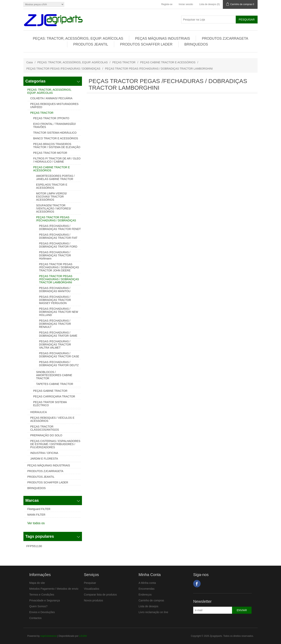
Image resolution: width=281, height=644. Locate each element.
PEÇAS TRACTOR (124, 62)
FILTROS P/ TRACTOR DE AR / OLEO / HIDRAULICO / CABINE (57, 160)
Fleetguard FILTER (39, 509)
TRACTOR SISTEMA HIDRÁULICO (55, 133)
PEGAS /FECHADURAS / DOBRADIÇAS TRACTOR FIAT (58, 236)
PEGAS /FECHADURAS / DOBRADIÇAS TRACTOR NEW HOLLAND (59, 312)
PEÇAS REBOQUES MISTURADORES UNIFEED (54, 106)
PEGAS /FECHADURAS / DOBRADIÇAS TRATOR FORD (58, 245)
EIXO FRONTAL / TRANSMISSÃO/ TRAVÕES (54, 125)
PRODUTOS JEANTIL (91, 44)
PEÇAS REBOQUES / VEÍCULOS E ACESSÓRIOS (52, 419)
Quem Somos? (38, 606)
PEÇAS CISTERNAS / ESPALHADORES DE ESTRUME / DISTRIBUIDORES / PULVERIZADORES (55, 444)
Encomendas (147, 589)
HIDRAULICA (39, 412)
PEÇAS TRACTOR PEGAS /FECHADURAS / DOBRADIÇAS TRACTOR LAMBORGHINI (59, 279)
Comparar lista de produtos (100, 595)
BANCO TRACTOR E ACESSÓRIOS (56, 138)
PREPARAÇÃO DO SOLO (46, 435)
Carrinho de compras (151, 600)
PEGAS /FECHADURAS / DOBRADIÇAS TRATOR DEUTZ (59, 364)
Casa (30, 62)
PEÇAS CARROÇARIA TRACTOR (54, 396)
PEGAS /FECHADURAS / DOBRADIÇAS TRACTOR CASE (59, 355)
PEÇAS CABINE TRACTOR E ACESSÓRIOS (168, 62)
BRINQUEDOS (196, 44)
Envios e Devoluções (42, 612)
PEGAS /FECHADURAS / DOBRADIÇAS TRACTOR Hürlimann (55, 255)
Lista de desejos (148, 606)
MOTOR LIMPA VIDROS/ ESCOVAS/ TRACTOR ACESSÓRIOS (51, 197)
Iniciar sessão (186, 4)
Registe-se (167, 4)
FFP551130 (34, 546)
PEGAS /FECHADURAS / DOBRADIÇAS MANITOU (55, 290)
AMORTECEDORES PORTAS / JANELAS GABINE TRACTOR (55, 177)
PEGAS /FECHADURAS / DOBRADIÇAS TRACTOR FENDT (60, 227)
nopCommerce (49, 636)
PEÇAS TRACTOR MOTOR (50, 153)
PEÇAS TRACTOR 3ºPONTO (51, 118)
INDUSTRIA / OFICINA (44, 453)
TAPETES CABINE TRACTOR (55, 384)
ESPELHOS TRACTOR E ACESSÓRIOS (52, 186)
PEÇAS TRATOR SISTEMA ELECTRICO (50, 404)
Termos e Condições (42, 595)
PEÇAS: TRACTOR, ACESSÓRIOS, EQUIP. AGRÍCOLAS (78, 38)
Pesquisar (90, 583)
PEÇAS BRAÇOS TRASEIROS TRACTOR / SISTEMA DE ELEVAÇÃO (57, 146)
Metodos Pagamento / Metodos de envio (54, 589)
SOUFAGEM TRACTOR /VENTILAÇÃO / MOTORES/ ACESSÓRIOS (54, 208)
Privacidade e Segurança (44, 600)
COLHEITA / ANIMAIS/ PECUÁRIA (51, 98)
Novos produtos (93, 600)
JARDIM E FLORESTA (44, 459)
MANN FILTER (36, 515)
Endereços (145, 595)
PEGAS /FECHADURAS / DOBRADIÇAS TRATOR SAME (58, 334)
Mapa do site (37, 583)
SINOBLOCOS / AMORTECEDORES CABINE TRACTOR (54, 375)
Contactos (35, 618)
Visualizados (92, 589)
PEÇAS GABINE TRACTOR (50, 391)
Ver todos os (36, 523)
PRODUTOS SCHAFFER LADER (146, 44)
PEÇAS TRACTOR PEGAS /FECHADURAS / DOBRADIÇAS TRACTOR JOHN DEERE (59, 267)
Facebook (197, 584)
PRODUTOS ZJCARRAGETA (225, 38)
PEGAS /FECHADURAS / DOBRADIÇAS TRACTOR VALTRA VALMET (55, 344)
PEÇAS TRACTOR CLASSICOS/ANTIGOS (45, 428)
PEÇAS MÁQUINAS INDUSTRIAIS (162, 38)
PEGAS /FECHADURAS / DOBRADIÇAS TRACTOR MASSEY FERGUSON (55, 300)
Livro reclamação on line (153, 612)
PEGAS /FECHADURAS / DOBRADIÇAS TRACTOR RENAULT (55, 324)
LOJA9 (83, 636)
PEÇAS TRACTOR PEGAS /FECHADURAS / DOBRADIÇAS (63, 69)
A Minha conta (147, 583)
